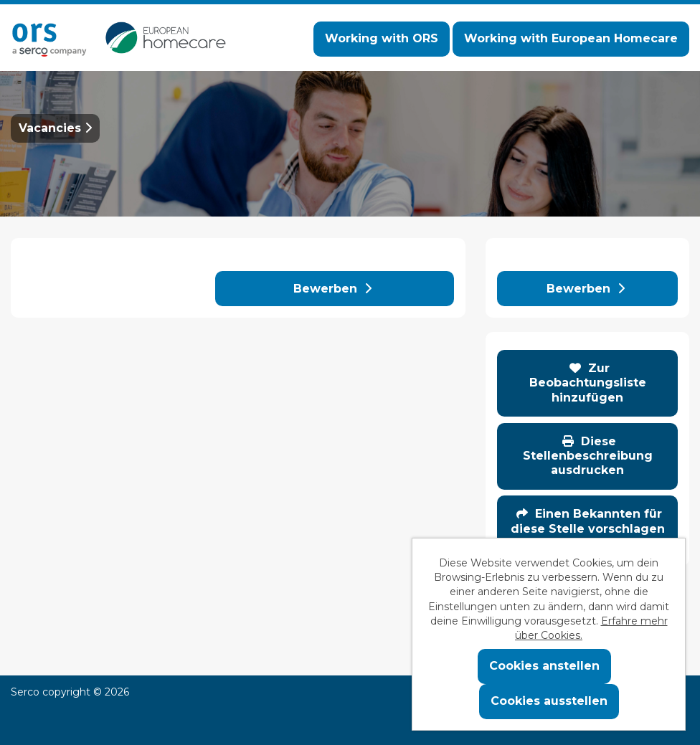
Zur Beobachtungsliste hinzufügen (588, 383)
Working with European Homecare (571, 38)
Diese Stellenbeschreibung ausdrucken (588, 456)
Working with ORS (382, 38)
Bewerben (332, 289)
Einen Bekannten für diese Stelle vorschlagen (588, 521)
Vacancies (55, 128)
